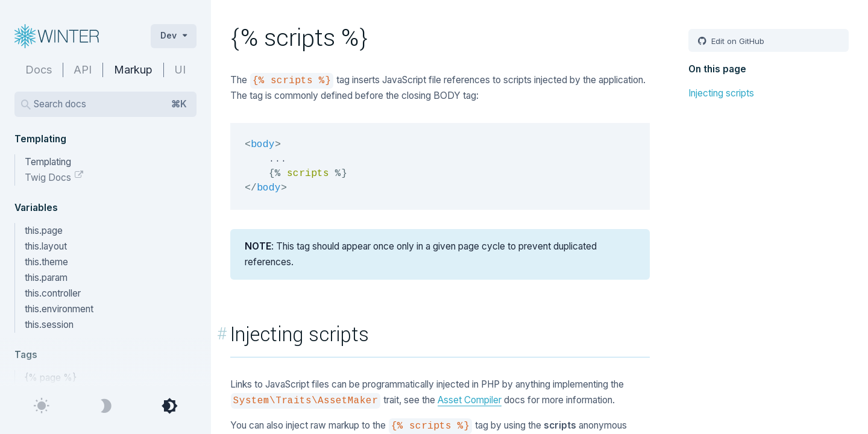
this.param (46, 278)
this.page (44, 231)
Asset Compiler (470, 400)
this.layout (46, 246)
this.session (49, 325)
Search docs (110, 104)
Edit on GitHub (737, 41)
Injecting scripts (721, 93)
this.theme (46, 262)
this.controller (53, 293)
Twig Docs (49, 178)
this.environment (59, 309)
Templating (48, 162)
